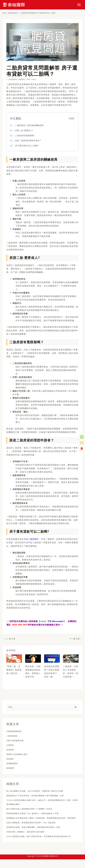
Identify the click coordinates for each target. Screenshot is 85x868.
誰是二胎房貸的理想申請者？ (28, 141)
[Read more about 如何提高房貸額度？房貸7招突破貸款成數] (52, 658)
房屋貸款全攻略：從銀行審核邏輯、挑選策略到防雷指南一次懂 (37, 832)
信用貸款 (11, 750)
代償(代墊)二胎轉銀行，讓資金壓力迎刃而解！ (29, 836)
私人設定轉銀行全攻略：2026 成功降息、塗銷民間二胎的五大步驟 (38, 791)
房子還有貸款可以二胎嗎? (27, 146)
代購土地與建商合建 (16, 741)
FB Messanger (56, 621)
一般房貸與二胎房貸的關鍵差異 (29, 125)
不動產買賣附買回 (15, 732)
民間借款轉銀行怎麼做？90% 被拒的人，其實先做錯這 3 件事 (36, 814)
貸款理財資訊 (13, 13)
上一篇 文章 (9, 639)
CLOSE (72, 118)
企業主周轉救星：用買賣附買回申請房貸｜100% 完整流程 (34, 827)
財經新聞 (11, 769)
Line (42, 621)
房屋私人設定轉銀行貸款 (18, 755)
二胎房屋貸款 (13, 79)
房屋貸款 (22, 79)
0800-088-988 (19, 625)
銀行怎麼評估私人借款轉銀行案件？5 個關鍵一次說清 (32, 809)
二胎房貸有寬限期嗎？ (25, 136)
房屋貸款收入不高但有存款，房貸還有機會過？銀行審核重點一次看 (39, 796)
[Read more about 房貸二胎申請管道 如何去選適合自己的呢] (14, 658)
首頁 (4, 13)
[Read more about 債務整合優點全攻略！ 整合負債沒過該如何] (33, 658)
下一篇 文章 (76, 639)
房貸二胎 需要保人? (24, 131)
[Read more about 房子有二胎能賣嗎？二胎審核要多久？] (71, 658)
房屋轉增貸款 (13, 764)
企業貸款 (11, 746)
